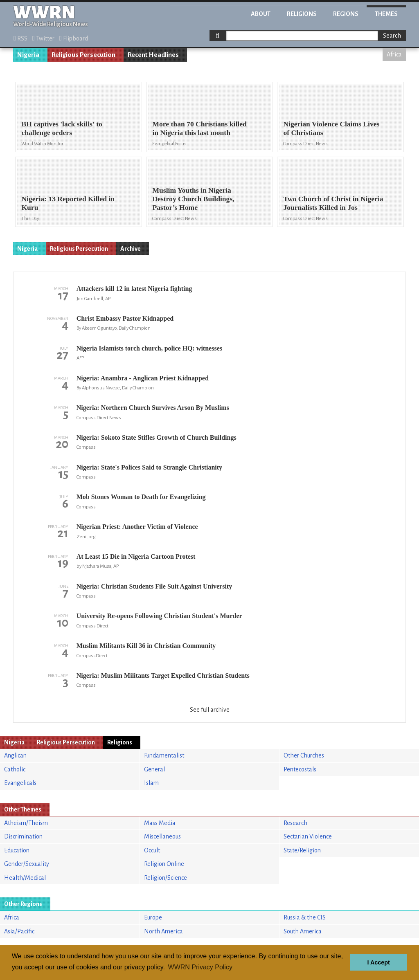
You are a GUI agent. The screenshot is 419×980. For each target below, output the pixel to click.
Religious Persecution (83, 55)
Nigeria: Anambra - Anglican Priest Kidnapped (143, 378)
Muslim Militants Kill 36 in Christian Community (146, 646)
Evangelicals (20, 783)
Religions (302, 14)
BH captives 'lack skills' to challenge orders (62, 128)
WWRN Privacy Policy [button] (200, 967)
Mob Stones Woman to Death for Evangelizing (141, 497)
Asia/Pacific (19, 931)
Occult (152, 850)
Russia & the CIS (305, 917)
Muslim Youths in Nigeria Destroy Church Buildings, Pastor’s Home (193, 199)
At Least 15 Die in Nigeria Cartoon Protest (136, 556)
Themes (386, 14)
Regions (346, 14)
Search (392, 36)
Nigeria (28, 55)
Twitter (43, 38)
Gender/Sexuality (27, 864)
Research (295, 823)
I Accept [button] (378, 962)
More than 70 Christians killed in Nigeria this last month (199, 128)
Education (17, 850)
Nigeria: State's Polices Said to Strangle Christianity (149, 467)
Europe (153, 917)
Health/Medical (25, 878)
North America (163, 931)
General (154, 769)
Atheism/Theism (26, 823)
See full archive (210, 710)
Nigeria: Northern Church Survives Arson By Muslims (153, 408)
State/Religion (302, 850)
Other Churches (304, 755)
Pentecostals (300, 769)
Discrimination (23, 836)
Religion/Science (166, 878)
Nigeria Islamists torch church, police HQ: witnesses (149, 348)
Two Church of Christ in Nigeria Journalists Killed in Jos (333, 203)
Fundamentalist (164, 755)
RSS (20, 38)
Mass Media (160, 823)
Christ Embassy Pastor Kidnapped (125, 318)
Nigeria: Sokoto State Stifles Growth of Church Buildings (157, 437)
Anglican (15, 755)
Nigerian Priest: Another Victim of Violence (137, 527)
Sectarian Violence (308, 836)
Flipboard (74, 38)
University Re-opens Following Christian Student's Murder (159, 616)
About (261, 14)
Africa (394, 54)
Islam (151, 783)
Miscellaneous (162, 836)
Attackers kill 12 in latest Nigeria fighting (134, 289)
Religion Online (164, 864)
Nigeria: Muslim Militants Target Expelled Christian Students (163, 675)
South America (303, 931)
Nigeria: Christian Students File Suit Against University (154, 586)
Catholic (15, 769)
